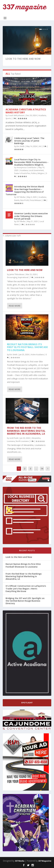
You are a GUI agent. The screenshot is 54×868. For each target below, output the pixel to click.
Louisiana (11, 441)
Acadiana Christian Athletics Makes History (26, 111)
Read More (15, 306)
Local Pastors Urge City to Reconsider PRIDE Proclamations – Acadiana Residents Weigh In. (31, 162)
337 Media (21, 197)
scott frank (14, 438)
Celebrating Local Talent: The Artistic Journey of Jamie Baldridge (29, 141)
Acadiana (42, 115)
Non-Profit (25, 200)
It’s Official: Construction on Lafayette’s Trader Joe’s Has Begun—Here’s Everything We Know (26, 588)
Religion (41, 173)
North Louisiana (22, 441)
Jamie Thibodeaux (17, 274)
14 (42, 469)
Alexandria (36, 438)
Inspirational (23, 277)
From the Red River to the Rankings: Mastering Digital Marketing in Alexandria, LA (26, 431)
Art (40, 146)
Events (17, 200)
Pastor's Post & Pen (22, 173)
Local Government (36, 170)
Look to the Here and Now (23, 59)
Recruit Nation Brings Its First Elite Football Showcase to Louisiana (27, 347)
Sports (8, 118)
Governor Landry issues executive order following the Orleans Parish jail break (31, 216)
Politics (34, 173)
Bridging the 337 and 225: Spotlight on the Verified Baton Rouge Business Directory (25, 601)
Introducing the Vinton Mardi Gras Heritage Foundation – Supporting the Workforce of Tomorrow (25, 190)
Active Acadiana (37, 355)
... (36, 469)
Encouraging (12, 277)
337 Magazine (45, 861)
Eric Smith (21, 146)
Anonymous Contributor (27, 167)
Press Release (35, 200)
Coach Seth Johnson (16, 115)
